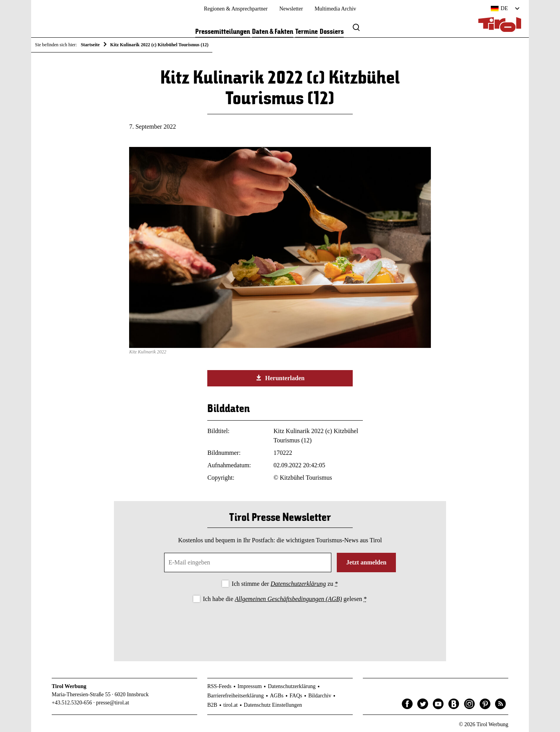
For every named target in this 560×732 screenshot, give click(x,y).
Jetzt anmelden (366, 562)
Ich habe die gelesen (285, 599)
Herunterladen (280, 378)
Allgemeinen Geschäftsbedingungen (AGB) (288, 599)
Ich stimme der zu (285, 584)
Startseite (90, 45)
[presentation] (280, 625)
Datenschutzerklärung (298, 584)
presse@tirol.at (113, 703)
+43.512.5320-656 (72, 703)
